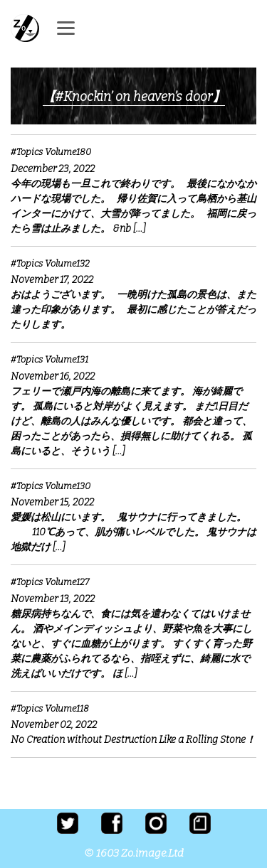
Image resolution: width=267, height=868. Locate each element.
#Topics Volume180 (51, 152)
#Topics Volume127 (50, 582)
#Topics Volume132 (50, 263)
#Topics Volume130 (51, 486)
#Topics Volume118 (50, 708)
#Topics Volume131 (49, 359)
